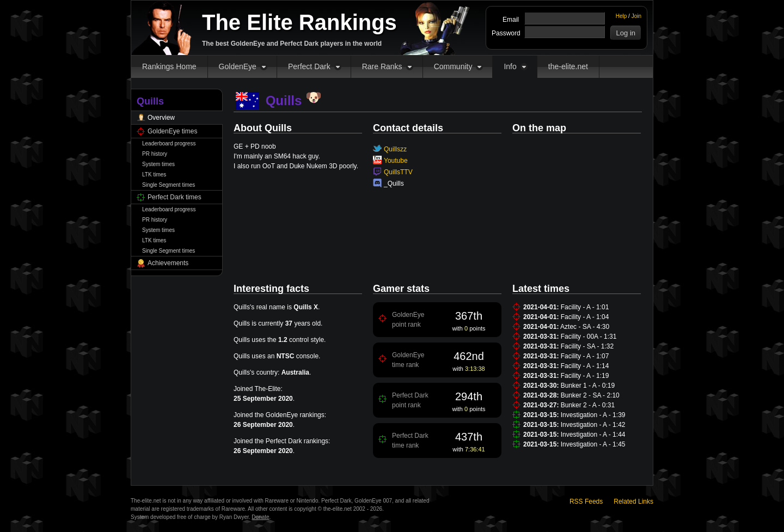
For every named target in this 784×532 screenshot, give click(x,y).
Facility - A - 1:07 (585, 356)
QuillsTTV (398, 172)
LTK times (154, 175)
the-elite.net (568, 66)
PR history (155, 154)
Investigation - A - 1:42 (593, 425)
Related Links (633, 502)
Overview (161, 118)
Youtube (396, 161)
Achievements (168, 263)
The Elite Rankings (299, 22)
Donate (260, 517)
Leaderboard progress (169, 143)
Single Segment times (169, 185)
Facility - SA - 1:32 (587, 346)
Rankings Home (169, 66)
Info (510, 66)
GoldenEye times (172, 131)
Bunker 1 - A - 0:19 (588, 386)
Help (621, 16)
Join (636, 16)
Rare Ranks (382, 66)
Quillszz (395, 149)
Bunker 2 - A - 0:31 (588, 405)
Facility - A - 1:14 (585, 366)
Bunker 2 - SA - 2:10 (590, 395)
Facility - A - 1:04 (585, 317)
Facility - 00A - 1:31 (589, 337)
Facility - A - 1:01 (585, 307)
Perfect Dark (309, 66)
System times (158, 164)
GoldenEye (238, 66)
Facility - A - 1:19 (585, 376)
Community (453, 66)
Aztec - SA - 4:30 (585, 327)
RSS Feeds (586, 502)
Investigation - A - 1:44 (593, 435)
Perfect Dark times (174, 197)
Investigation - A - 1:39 (593, 415)
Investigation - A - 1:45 (593, 444)
